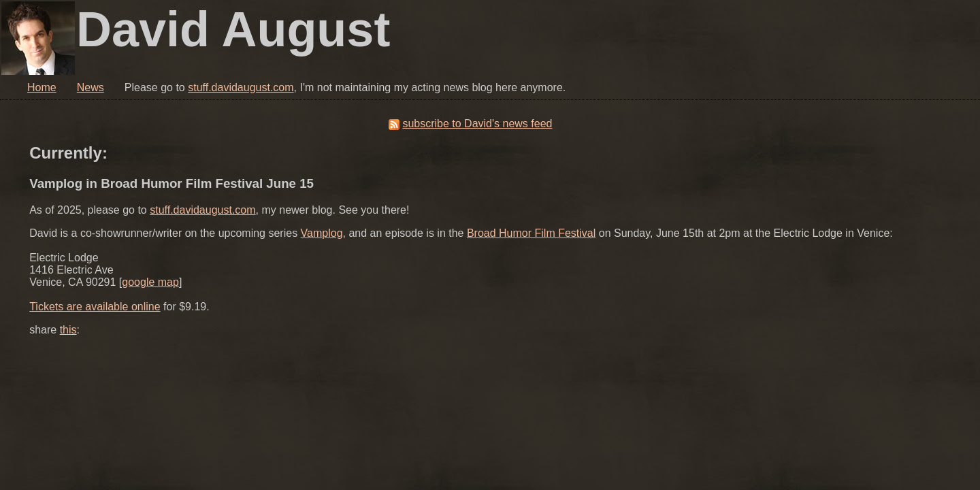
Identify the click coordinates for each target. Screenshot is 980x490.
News (91, 87)
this (68, 330)
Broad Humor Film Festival (531, 233)
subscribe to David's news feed (477, 124)
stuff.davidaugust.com (241, 87)
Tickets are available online (95, 307)
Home (42, 87)
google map (150, 282)
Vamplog (322, 233)
